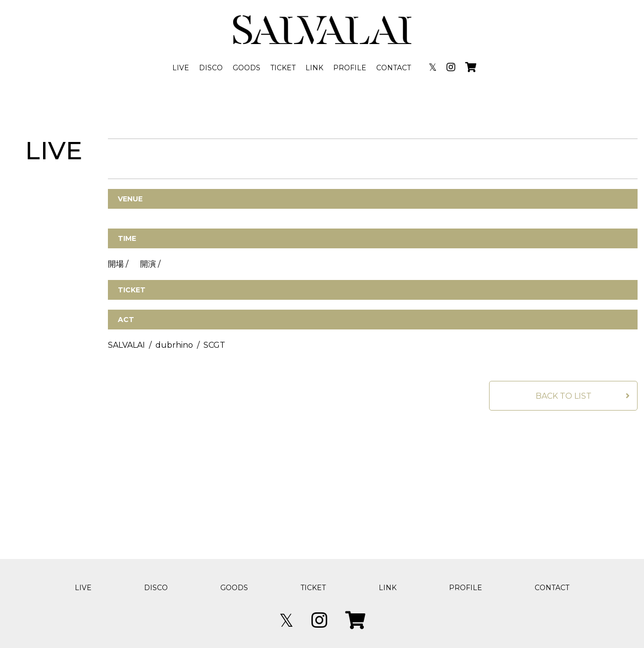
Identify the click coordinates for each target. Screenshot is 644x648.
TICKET (283, 68)
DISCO (211, 68)
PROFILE (350, 68)
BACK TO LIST (564, 396)
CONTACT (394, 68)
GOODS (247, 68)
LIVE (181, 68)
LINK (314, 68)
